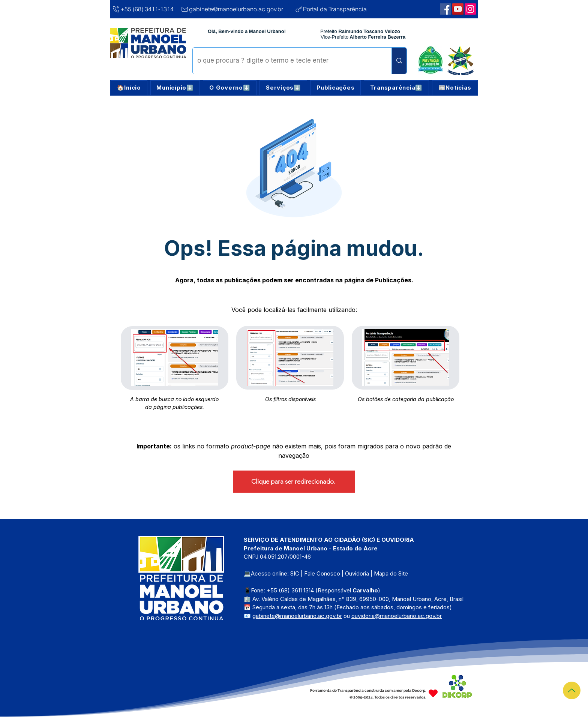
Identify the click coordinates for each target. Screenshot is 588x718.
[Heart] (433, 693)
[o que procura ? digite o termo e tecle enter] (286, 61)
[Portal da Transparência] (338, 9)
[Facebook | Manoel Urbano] (445, 9)
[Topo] (572, 690)
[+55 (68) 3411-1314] (143, 9)
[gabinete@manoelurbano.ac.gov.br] (235, 9)
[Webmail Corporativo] (470, 9)
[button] (175, 88)
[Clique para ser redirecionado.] (294, 482)
